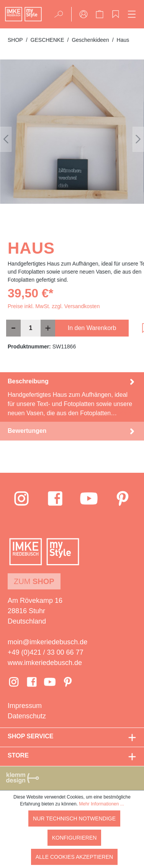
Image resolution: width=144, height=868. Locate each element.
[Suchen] (61, 14)
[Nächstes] (138, 139)
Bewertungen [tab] (72, 431)
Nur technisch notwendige (74, 818)
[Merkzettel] (116, 14)
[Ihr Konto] (83, 14)
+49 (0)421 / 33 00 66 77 (46, 652)
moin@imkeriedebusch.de (47, 642)
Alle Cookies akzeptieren (74, 857)
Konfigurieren (74, 838)
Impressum (25, 706)
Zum (34, 581)
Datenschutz (27, 716)
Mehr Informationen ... (101, 804)
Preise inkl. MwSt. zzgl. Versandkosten (54, 306)
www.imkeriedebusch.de (45, 663)
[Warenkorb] (100, 14)
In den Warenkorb (92, 328)
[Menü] (132, 14)
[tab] (72, 397)
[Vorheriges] (6, 139)
